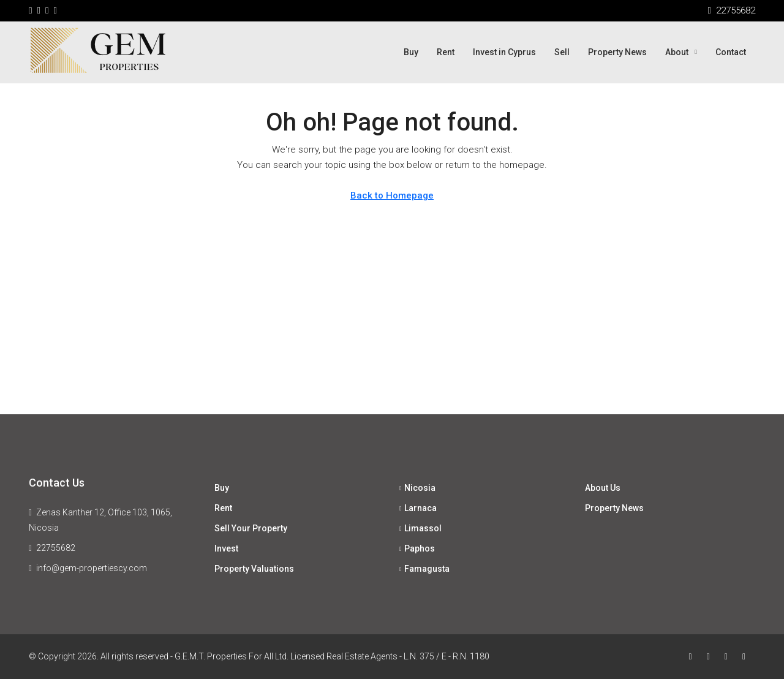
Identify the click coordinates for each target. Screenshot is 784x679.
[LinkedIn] (746, 656)
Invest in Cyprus (504, 52)
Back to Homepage (392, 195)
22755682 (56, 548)
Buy (411, 52)
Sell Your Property (251, 528)
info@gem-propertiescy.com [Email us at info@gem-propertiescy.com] (92, 568)
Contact (731, 52)
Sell (562, 52)
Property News (617, 52)
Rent (446, 52)
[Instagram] (729, 656)
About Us (603, 488)
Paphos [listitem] (417, 548)
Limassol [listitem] (420, 528)
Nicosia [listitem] (417, 488)
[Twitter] (711, 656)
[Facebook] (693, 656)
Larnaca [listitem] (418, 508)
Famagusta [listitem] (424, 569)
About (677, 52)
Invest (226, 548)
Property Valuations (254, 569)
